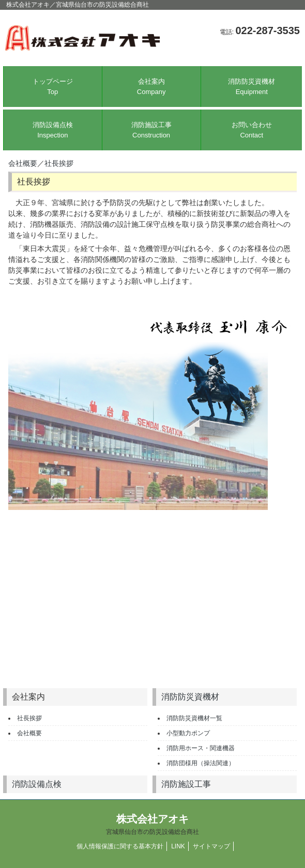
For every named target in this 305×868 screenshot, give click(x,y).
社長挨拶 (59, 163)
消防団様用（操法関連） (201, 763)
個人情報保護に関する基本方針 (120, 846)
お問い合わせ (252, 130)
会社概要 (23, 163)
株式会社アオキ (152, 824)
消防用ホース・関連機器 (201, 748)
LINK (178, 846)
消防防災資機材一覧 (194, 718)
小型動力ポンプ (188, 733)
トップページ (53, 87)
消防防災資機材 (252, 87)
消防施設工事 (151, 130)
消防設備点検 (53, 130)
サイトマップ (211, 846)
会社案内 (151, 87)
